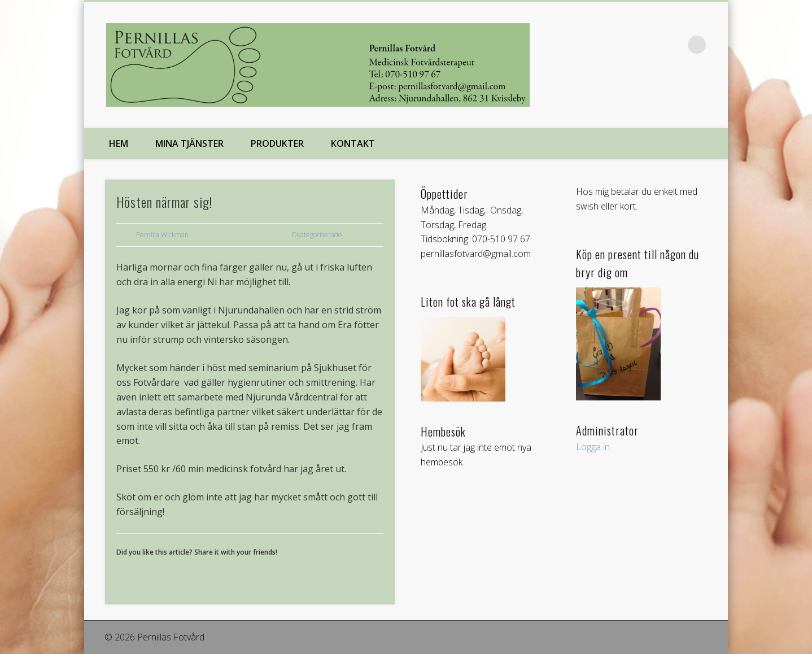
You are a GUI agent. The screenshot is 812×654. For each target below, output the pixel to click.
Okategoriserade (317, 235)
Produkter (277, 143)
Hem (119, 143)
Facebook (674, 45)
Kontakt (353, 143)
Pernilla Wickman (162, 235)
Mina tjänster (189, 143)
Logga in (593, 447)
